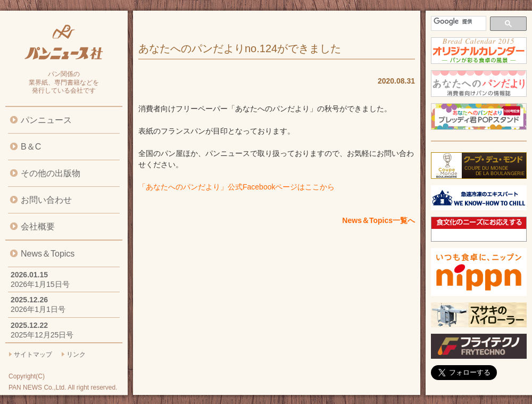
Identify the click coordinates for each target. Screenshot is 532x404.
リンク (76, 354)
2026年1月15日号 (40, 284)
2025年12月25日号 (42, 335)
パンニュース (46, 120)
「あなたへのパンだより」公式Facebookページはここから (236, 187)
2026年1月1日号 (38, 309)
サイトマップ (33, 354)
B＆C (31, 147)
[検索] (458, 22)
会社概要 (38, 226)
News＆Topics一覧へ (379, 220)
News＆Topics (48, 254)
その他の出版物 (51, 173)
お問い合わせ (46, 200)
